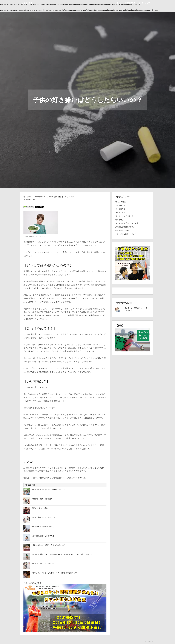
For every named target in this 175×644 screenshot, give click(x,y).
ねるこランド (27, 3)
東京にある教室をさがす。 (125, 227)
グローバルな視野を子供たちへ (127, 234)
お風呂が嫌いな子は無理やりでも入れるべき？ (49, 545)
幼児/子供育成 (130, 3)
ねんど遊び (119, 220)
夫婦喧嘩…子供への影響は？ (42, 499)
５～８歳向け (120, 209)
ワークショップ (144, 3)
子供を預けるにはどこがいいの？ (44, 563)
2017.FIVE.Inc (149, 641)
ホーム (119, 3)
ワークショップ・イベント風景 (127, 223)
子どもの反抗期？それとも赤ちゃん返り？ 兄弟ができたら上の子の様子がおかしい (62, 554)
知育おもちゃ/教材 (122, 230)
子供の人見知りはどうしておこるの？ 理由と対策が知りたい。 (55, 573)
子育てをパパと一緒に (40, 508)
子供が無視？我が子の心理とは (43, 527)
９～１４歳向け (121, 213)
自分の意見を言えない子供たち (43, 536)
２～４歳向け (120, 205)
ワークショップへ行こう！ (125, 216)
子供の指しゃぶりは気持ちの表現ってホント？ (49, 490)
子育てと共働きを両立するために (44, 517)
